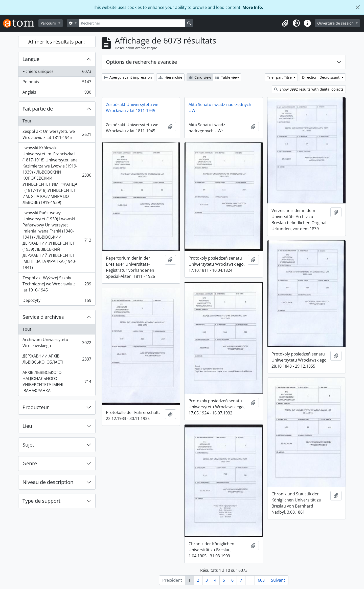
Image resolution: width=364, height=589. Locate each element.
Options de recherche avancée (141, 62)
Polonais (57, 83)
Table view (227, 77)
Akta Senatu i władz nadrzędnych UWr (220, 108)
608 (261, 580)
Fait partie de (38, 109)
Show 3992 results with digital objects (309, 89)
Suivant (278, 580)
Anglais (57, 93)
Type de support (41, 501)
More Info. (253, 7)
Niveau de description (48, 482)
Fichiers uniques (57, 72)
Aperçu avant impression (128, 77)
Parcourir (49, 23)
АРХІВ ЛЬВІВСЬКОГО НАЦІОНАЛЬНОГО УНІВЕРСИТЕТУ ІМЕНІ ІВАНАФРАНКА (57, 382)
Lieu (27, 426)
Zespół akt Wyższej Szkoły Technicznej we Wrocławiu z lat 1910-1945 (57, 284)
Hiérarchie (170, 77)
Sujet (28, 445)
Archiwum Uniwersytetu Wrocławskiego (57, 343)
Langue (31, 59)
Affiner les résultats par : (57, 42)
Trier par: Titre (280, 77)
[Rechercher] (132, 23)
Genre (30, 463)
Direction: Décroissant (321, 77)
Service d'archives (43, 317)
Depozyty (57, 301)
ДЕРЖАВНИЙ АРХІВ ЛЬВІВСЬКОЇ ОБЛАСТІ (57, 359)
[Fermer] (358, 7)
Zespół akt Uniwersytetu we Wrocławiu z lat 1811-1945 (57, 134)
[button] (285, 23)
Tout (27, 121)
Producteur (36, 407)
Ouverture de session (336, 23)
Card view (200, 77)
